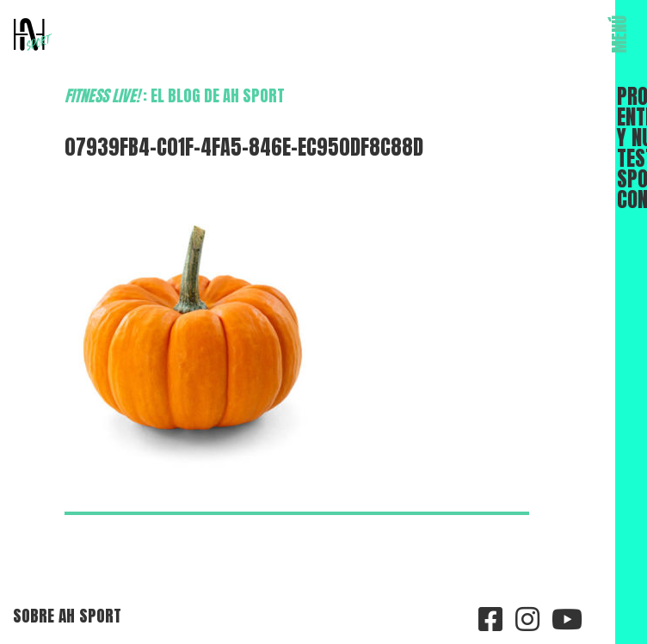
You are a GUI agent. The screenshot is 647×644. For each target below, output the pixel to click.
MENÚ (619, 34)
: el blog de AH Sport (175, 95)
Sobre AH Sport (67, 615)
